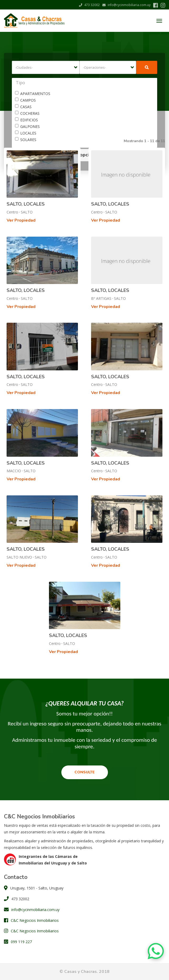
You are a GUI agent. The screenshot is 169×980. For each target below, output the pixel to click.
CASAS (23, 107)
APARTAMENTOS (33, 94)
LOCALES (26, 133)
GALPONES (27, 126)
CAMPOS (25, 100)
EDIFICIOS (26, 120)
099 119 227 (21, 942)
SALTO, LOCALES (26, 204)
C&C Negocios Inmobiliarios (35, 920)
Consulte (85, 772)
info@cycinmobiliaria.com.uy (126, 5)
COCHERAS (27, 113)
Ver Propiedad (21, 220)
